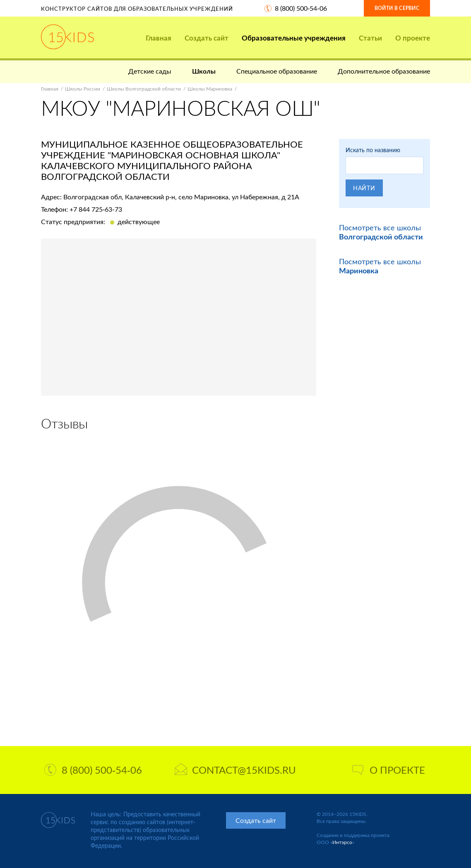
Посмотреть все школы (381, 232)
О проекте (413, 38)
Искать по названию (373, 150)
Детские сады (150, 71)
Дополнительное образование (384, 71)
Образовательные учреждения (294, 38)
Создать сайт (207, 38)
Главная (159, 38)
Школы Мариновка (210, 89)
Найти (364, 188)
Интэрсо (342, 842)
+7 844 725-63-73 (96, 209)
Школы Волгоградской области (144, 89)
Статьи (370, 38)
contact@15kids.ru (235, 770)
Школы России (83, 89)
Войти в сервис (397, 8)
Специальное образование (277, 71)
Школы (204, 71)
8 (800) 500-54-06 (301, 8)
